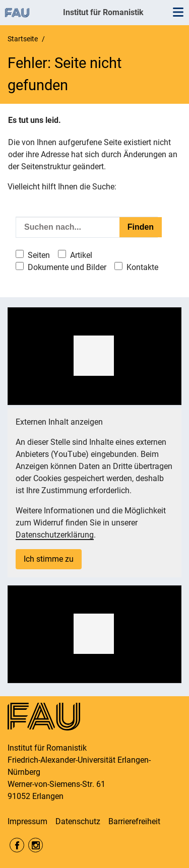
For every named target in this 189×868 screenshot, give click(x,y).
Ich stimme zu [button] (49, 559)
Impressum (27, 821)
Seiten (39, 255)
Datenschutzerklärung (55, 535)
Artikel (81, 255)
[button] (94, 356)
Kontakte (142, 267)
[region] (94, 356)
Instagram (36, 845)
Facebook (17, 845)
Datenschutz (78, 821)
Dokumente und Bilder (67, 267)
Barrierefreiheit (134, 821)
